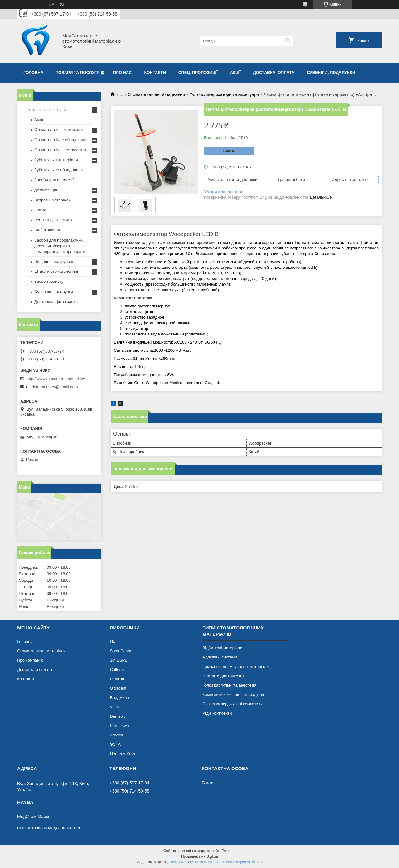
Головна (33, 72)
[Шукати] (288, 41)
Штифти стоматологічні (56, 271)
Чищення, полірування (55, 261)
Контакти (155, 72)
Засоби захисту (49, 281)
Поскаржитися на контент (191, 862)
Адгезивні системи (220, 657)
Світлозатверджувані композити (233, 704)
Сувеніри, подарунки (331, 72)
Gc (112, 641)
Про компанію (30, 660)
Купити (229, 151)
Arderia (116, 735)
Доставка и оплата (35, 670)
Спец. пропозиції (198, 72)
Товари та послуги (78, 72)
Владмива (119, 698)
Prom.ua (229, 851)
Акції (235, 72)
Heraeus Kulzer (124, 754)
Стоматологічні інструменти (60, 150)
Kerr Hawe (119, 726)
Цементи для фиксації (224, 676)
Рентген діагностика (53, 220)
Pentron (117, 679)
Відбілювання (47, 230)
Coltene (117, 670)
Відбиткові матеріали (222, 648)
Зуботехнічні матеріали (56, 160)
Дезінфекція (46, 190)
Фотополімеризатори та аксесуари (224, 94)
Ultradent (118, 688)
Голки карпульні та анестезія (229, 685)
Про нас (122, 72)
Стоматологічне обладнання (156, 94)
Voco (114, 707)
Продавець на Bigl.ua (199, 856)
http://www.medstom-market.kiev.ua (58, 379)
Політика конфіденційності (240, 862)
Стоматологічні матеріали (58, 130)
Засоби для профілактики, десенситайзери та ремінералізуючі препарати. (60, 246)
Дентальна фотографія (56, 302)
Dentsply (118, 716)
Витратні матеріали (53, 200)
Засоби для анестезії (54, 180)
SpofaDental (121, 651)
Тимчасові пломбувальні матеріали (236, 666)
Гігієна (40, 210)
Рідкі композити (217, 713)
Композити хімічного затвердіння (233, 694)
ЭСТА (115, 744)
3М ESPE (118, 660)
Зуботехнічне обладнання (58, 170)
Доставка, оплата (274, 72)
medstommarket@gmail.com (52, 387)
